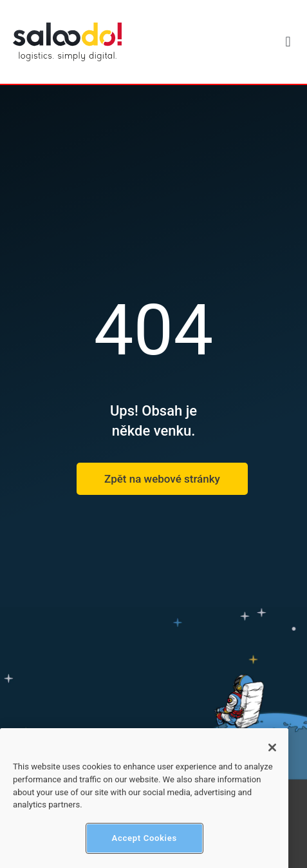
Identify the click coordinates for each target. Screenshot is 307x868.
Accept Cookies (144, 846)
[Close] (272, 755)
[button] (288, 42)
